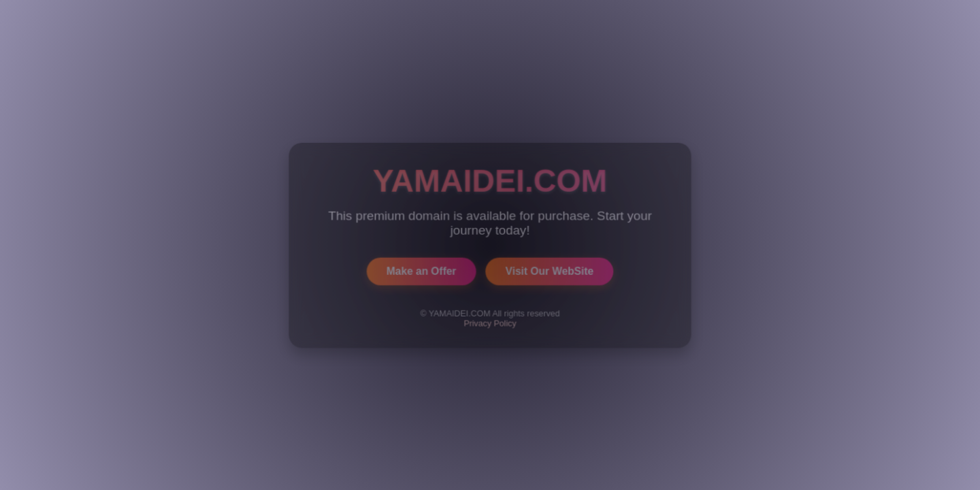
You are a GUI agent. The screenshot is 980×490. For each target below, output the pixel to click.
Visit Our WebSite (550, 270)
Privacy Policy (490, 323)
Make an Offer (421, 270)
